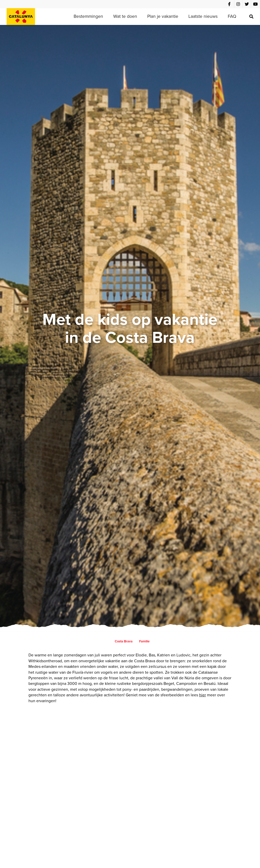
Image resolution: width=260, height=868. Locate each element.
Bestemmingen (88, 16)
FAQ (232, 16)
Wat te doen (125, 16)
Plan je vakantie (163, 16)
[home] (21, 17)
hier (202, 695)
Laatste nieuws (203, 16)
